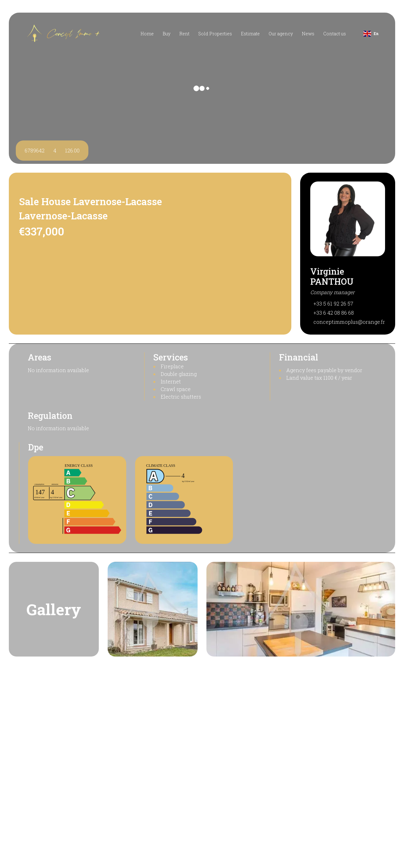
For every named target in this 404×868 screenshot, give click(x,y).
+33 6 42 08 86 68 (334, 313)
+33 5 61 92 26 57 (333, 303)
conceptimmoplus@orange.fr (349, 322)
